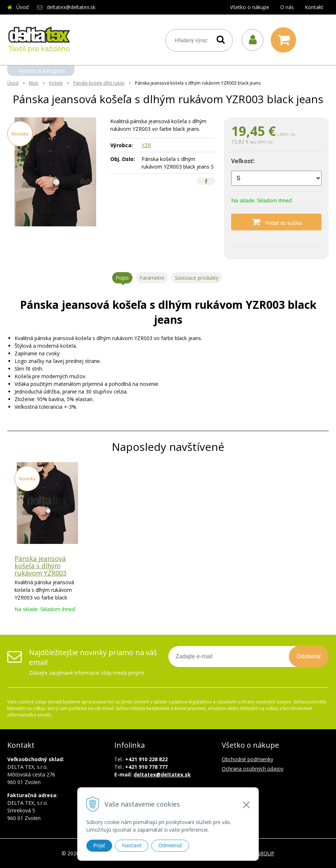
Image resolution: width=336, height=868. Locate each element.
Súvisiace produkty (197, 278)
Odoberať (309, 656)
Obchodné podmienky (247, 759)
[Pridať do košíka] (276, 222)
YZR (146, 145)
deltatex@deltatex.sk (71, 7)
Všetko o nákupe (250, 7)
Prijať (99, 845)
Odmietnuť (170, 845)
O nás (287, 7)
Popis (122, 278)
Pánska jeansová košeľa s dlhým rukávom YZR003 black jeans (40, 569)
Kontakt (314, 7)
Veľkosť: (243, 161)
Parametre (152, 278)
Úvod (22, 7)
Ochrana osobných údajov (253, 769)
